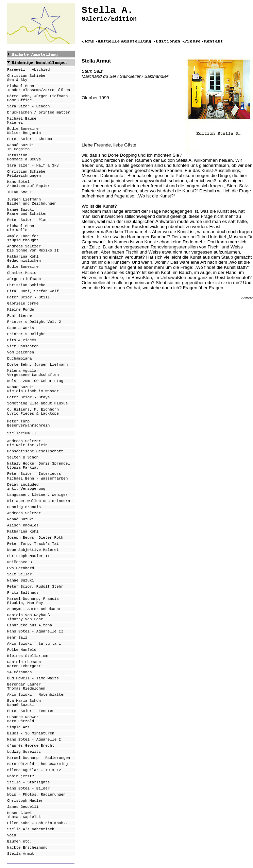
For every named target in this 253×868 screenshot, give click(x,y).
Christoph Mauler (25, 801)
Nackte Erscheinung (27, 848)
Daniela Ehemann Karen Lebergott (24, 664)
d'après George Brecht (31, 746)
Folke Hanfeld (22, 650)
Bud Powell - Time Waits (33, 678)
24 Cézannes (20, 672)
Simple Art (18, 727)
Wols (12, 795)
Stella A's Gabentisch (31, 829)
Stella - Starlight (27, 782)
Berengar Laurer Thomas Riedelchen (26, 687)
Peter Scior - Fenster (31, 711)
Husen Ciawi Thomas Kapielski (25, 815)
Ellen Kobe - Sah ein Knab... (39, 823)
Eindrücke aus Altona (30, 625)
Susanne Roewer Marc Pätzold (23, 719)
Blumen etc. (20, 841)
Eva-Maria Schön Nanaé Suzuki (24, 703)
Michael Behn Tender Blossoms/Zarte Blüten (39, 88)
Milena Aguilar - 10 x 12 (34, 770)
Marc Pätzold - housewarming (37, 764)
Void (12, 835)
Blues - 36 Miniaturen (31, 733)
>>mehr (247, 298)
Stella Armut (21, 854)
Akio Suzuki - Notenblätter (36, 695)
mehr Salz (17, 638)
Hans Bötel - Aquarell (31, 740)
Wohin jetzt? (21, 776)
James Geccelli (23, 807)
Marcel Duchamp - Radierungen (39, 758)
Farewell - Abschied (28, 70)
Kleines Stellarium (27, 656)
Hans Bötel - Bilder (28, 788)
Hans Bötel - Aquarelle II (35, 631)
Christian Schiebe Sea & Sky (26, 78)
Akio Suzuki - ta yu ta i (34, 644)
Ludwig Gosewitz (24, 752)
